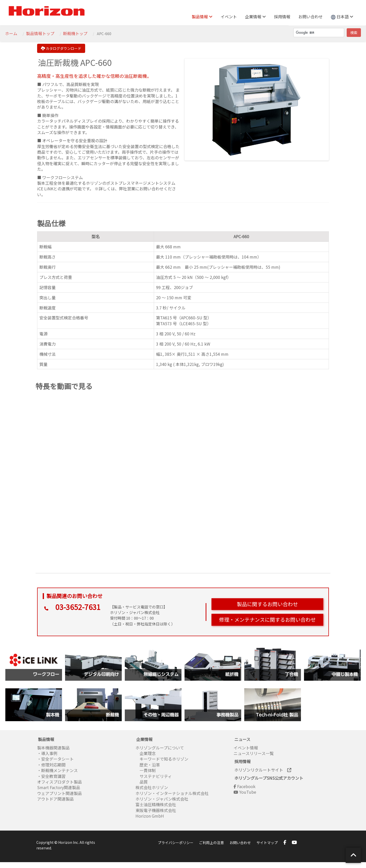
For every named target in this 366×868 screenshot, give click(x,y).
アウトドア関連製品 (55, 799)
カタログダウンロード (61, 48)
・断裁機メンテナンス (57, 770)
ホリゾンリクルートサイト (263, 770)
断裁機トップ (75, 33)
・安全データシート (55, 759)
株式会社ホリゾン (152, 787)
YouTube (245, 792)
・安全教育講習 (51, 776)
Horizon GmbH (150, 816)
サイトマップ (267, 843)
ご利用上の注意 (211, 843)
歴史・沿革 (148, 765)
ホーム (11, 33)
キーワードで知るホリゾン (162, 759)
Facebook (245, 786)
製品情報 (202, 17)
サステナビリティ (154, 776)
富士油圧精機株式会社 (156, 804)
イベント (229, 17)
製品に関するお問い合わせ (267, 604)
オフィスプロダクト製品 (59, 782)
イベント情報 (246, 748)
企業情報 (255, 17)
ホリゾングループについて (160, 748)
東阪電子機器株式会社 (156, 810)
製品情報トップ (40, 33)
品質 (142, 782)
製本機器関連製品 (53, 748)
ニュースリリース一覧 (254, 753)
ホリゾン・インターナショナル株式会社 (172, 793)
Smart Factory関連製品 (59, 787)
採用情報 (282, 17)
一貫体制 (146, 770)
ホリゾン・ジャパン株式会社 (162, 799)
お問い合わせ (311, 17)
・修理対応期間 (51, 765)
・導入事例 (47, 753)
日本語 (342, 17)
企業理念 (146, 753)
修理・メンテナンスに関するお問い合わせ (267, 620)
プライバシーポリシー (176, 843)
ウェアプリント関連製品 (59, 793)
